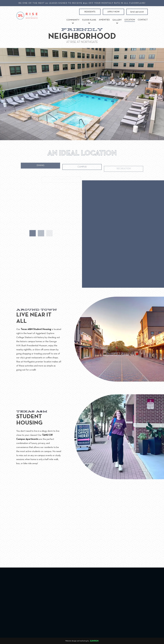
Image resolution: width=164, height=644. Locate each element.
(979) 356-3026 (137, 12)
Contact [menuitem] (143, 20)
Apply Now (113, 12)
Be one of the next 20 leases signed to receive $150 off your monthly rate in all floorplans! (82, 3)
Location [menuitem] (130, 19)
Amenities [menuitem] (104, 20)
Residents (90, 12)
